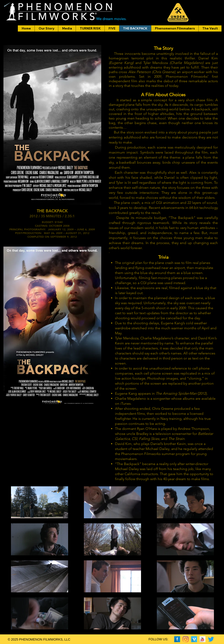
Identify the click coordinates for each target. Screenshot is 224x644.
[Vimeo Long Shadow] (194, 639)
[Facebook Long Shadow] (177, 639)
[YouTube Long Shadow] (203, 639)
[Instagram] (186, 639)
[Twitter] (211, 639)
